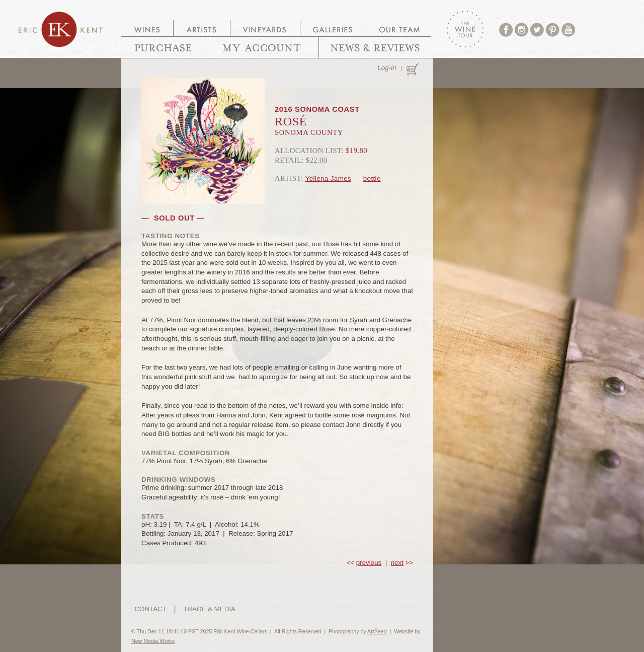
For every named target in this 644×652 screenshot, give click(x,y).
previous (369, 563)
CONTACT (150, 609)
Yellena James (328, 178)
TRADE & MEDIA (209, 609)
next (397, 563)
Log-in (387, 68)
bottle (372, 178)
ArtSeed (377, 631)
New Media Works (153, 641)
